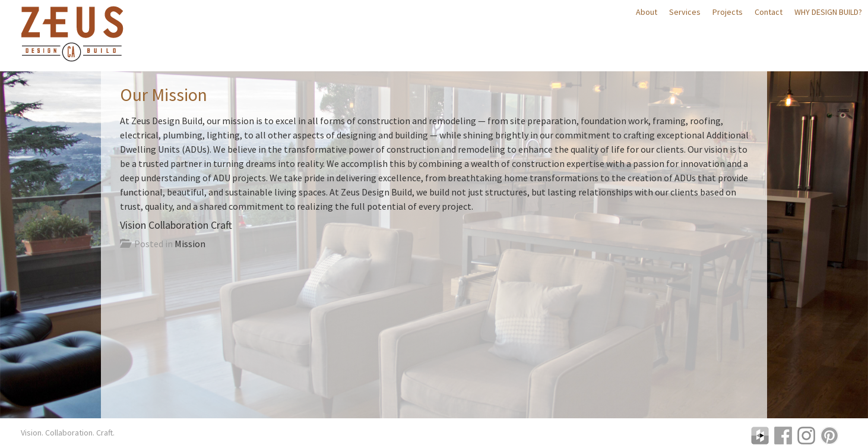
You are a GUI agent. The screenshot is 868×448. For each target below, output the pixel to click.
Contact (769, 12)
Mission (190, 244)
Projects (728, 12)
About (647, 12)
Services (685, 12)
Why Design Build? (828, 12)
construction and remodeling (417, 121)
